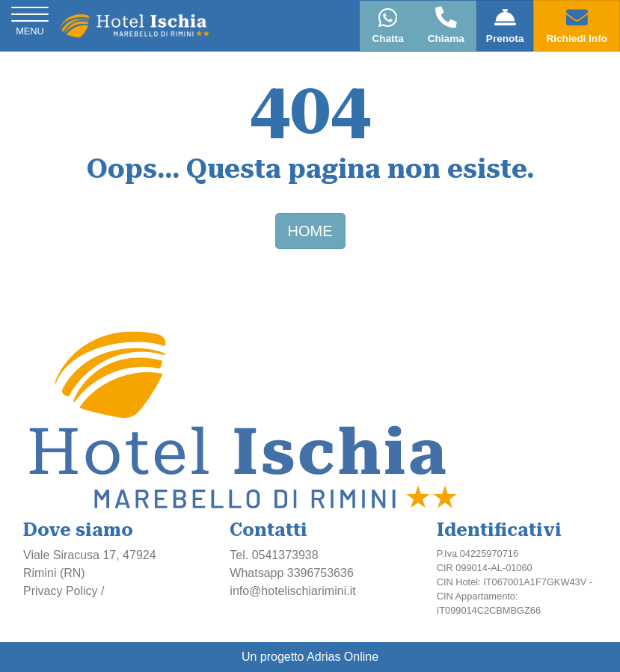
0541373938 (285, 555)
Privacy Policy (61, 591)
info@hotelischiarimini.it (292, 591)
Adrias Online (343, 657)
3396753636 (320, 573)
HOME (310, 231)
